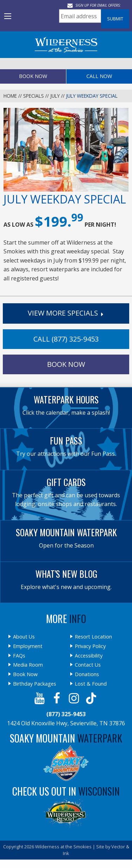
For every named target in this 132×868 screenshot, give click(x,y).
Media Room (28, 665)
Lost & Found (91, 684)
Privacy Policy (90, 646)
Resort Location (93, 637)
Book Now (33, 76)
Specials (34, 96)
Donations (87, 674)
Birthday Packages (35, 684)
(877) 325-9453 (66, 714)
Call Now (99, 76)
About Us (24, 637)
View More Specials (66, 313)
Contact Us (88, 665)
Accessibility (89, 656)
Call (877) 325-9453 (66, 339)
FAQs (19, 656)
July (55, 96)
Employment (28, 646)
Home (10, 96)
